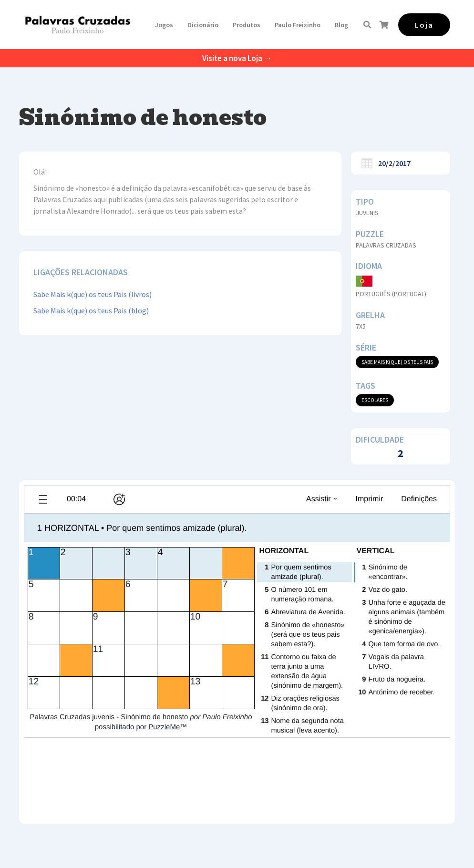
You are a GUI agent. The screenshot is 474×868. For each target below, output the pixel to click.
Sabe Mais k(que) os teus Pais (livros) (93, 294)
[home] (77, 25)
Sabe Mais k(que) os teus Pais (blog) (91, 310)
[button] (164, 25)
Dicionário (203, 25)
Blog (341, 25)
